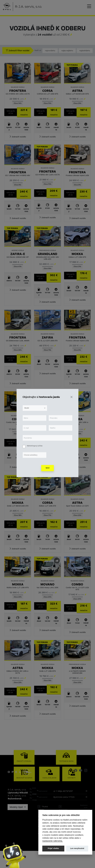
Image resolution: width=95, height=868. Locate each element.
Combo (18, 419)
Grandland (47, 254)
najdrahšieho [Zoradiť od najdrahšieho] (85, 51)
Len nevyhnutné (77, 848)
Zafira (47, 337)
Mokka (77, 254)
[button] (18, 137)
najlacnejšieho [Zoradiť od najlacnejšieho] (67, 51)
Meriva (47, 419)
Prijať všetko (53, 848)
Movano (47, 584)
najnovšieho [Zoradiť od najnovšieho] (50, 51)
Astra (77, 91)
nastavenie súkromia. (53, 841)
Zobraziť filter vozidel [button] (18, 51)
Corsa (47, 91)
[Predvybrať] (27, 67)
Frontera (18, 91)
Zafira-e (18, 254)
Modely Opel (17, 824)
